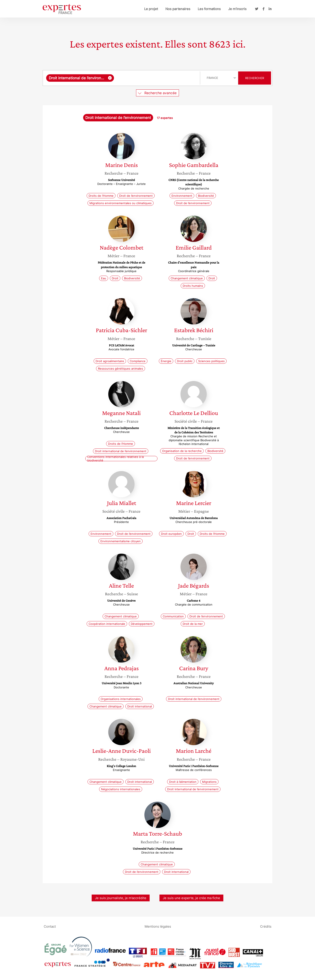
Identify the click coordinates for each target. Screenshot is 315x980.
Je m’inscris (237, 9)
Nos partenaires (178, 9)
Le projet (151, 9)
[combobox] (122, 78)
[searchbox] (156, 78)
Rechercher (255, 78)
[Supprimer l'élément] (110, 78)
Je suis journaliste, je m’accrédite (121, 898)
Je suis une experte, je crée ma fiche (191, 898)
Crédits (266, 926)
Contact (50, 926)
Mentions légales (158, 926)
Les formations (209, 9)
